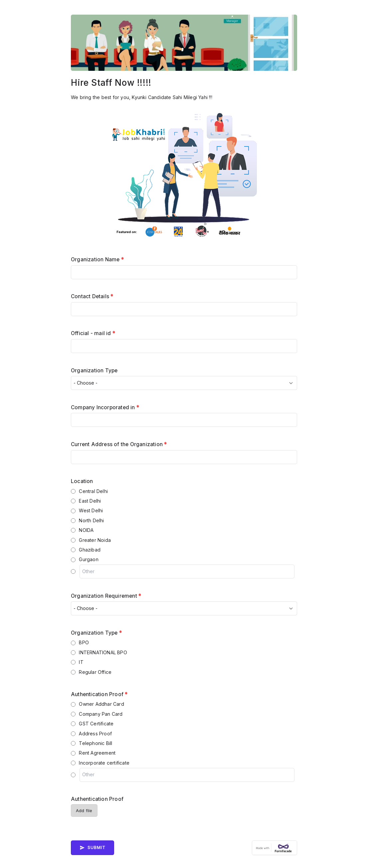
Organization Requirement (106, 596)
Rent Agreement (97, 753)
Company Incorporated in (105, 407)
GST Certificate (96, 724)
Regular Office (95, 672)
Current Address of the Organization (119, 444)
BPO (84, 642)
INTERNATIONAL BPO (103, 652)
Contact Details (92, 296)
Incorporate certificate (104, 763)
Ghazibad (90, 550)
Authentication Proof (99, 694)
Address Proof (95, 734)
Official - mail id (93, 333)
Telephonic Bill (95, 743)
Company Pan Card (101, 714)
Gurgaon (89, 559)
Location (82, 481)
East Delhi (90, 501)
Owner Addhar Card (101, 704)
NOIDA (86, 530)
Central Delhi (93, 491)
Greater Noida (95, 540)
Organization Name (97, 259)
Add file (84, 811)
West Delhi (91, 510)
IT (81, 662)
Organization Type (94, 371)
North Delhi (91, 520)
